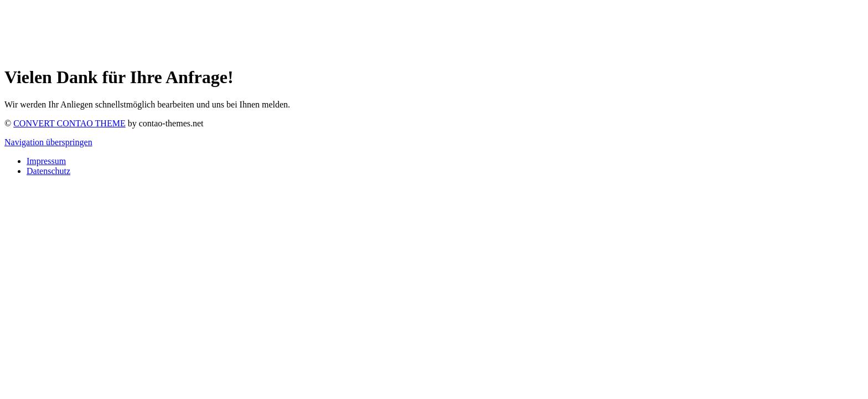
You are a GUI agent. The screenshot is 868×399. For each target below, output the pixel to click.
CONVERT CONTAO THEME (69, 123)
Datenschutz (48, 171)
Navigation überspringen (48, 142)
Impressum (46, 161)
